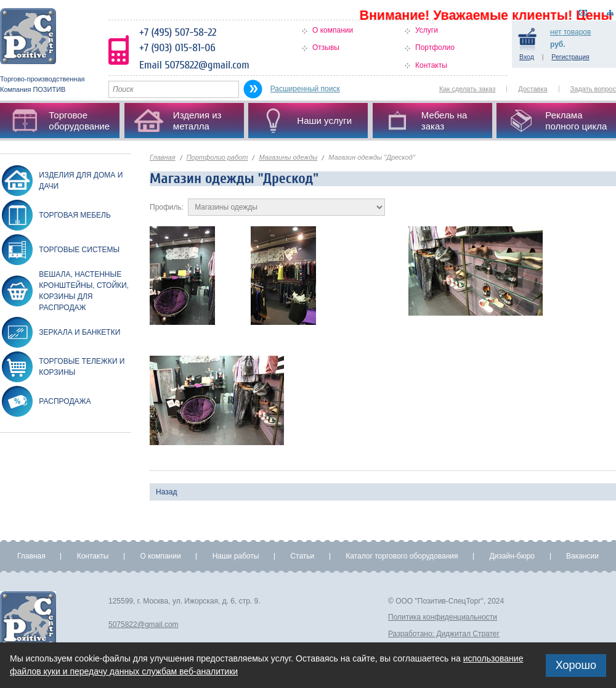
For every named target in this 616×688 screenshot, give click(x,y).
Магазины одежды (288, 157)
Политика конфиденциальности (443, 617)
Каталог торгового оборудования (402, 556)
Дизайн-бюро (512, 556)
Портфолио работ (217, 157)
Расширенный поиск (305, 89)
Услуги (427, 30)
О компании (333, 30)
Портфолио (435, 47)
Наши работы (236, 556)
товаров (570, 32)
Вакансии (582, 556)
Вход (527, 57)
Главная (163, 157)
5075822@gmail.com (144, 625)
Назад (166, 492)
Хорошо (576, 665)
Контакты (431, 65)
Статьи (302, 556)
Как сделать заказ (467, 89)
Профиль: (167, 207)
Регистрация (570, 57)
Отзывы (326, 47)
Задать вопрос (593, 89)
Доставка (533, 89)
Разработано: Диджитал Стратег (444, 634)
